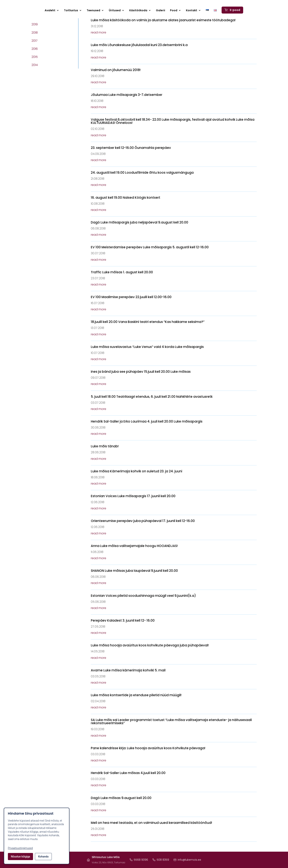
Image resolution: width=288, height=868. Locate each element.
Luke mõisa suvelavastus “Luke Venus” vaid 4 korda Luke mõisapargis (147, 347)
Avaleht (50, 11)
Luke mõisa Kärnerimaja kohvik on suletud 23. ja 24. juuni (136, 471)
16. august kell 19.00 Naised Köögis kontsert (126, 198)
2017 (35, 41)
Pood (174, 11)
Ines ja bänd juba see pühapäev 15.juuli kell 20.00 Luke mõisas (141, 372)
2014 (35, 65)
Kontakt (192, 11)
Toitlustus (71, 11)
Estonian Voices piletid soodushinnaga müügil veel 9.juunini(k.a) (143, 596)
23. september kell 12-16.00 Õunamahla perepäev (131, 148)
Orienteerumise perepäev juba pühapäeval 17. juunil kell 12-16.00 (143, 521)
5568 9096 (139, 860)
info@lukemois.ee (187, 860)
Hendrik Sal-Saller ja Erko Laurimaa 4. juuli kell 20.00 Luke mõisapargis (147, 421)
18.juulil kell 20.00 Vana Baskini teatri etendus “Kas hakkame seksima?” (148, 322)
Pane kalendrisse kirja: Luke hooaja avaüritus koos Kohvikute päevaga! (148, 748)
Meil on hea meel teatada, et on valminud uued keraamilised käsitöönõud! (151, 823)
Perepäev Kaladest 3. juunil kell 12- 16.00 (123, 620)
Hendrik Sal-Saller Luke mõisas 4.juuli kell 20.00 (128, 773)
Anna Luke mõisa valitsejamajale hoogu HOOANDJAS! (134, 546)
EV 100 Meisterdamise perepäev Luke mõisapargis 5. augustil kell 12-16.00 (150, 247)
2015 (35, 57)
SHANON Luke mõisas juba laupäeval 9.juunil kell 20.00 (134, 571)
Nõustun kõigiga (20, 857)
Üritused (115, 11)
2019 (35, 24)
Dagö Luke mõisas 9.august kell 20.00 (121, 798)
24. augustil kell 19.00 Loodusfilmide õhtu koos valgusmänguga (142, 173)
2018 (35, 33)
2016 (35, 49)
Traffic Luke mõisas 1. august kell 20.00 (122, 272)
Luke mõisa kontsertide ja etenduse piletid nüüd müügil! (136, 695)
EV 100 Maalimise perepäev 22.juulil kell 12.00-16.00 (131, 297)
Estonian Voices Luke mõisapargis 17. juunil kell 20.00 (133, 496)
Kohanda (43, 857)
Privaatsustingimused (20, 848)
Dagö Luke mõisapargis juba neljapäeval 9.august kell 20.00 (139, 222)
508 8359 (161, 860)
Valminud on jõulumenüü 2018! (116, 70)
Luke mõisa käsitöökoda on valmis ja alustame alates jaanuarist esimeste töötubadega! (163, 20)
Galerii (161, 11)
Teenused (93, 11)
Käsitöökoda (138, 11)
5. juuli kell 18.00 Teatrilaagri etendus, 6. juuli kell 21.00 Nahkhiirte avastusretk (152, 397)
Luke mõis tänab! (105, 446)
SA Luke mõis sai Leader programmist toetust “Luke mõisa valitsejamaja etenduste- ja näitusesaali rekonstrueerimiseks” (171, 721)
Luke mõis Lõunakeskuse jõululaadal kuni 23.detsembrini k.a (139, 45)
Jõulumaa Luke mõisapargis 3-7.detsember (127, 95)
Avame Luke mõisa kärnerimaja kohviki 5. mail (128, 670)
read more (99, 32)
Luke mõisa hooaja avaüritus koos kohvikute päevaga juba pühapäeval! (150, 645)
